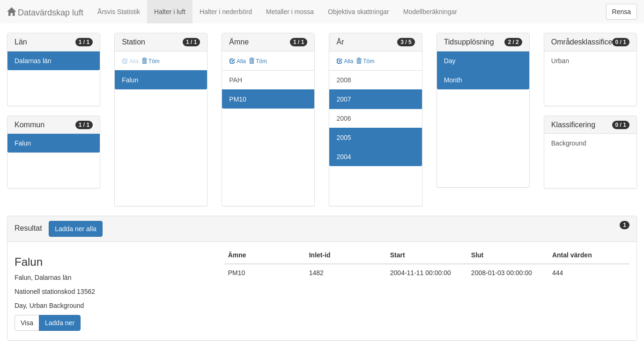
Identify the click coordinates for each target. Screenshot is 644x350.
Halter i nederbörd (226, 12)
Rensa (622, 12)
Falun (23, 143)
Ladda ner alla (76, 229)
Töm (151, 61)
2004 (344, 157)
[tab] (322, 229)
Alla (238, 61)
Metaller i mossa (290, 12)
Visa (27, 323)
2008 (344, 80)
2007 (344, 99)
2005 (344, 138)
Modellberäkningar (430, 12)
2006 (344, 118)
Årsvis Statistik (119, 12)
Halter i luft (170, 12)
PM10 (238, 99)
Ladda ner (60, 323)
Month (453, 80)
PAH (236, 80)
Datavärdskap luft (45, 12)
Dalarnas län (33, 61)
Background (569, 143)
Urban (560, 61)
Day (450, 61)
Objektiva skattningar (359, 12)
